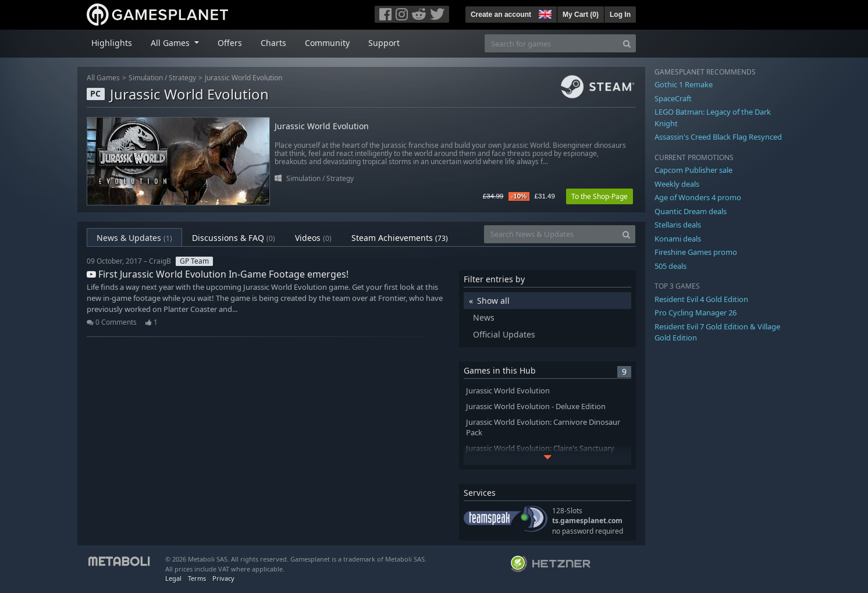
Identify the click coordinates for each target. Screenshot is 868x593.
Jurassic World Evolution (243, 78)
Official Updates (504, 334)
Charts (273, 43)
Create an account (501, 15)
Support (384, 43)
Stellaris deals (678, 225)
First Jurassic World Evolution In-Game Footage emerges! (218, 274)
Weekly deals (677, 184)
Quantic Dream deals (691, 211)
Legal (173, 578)
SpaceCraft (673, 98)
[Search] (627, 43)
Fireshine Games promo (696, 252)
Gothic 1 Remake (684, 84)
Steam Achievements (400, 238)
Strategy (182, 78)
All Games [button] (171, 43)
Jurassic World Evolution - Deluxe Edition (536, 406)
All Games (103, 78)
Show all (493, 301)
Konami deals (678, 239)
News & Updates (134, 238)
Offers (230, 43)
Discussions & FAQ (234, 238)
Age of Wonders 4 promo (698, 197)
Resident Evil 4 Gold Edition (701, 299)
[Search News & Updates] (551, 234)
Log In (620, 15)
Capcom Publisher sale (693, 170)
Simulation (146, 78)
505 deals (670, 266)
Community (327, 43)
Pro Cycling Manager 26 (696, 313)
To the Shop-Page (600, 196)
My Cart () (581, 15)
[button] (544, 13)
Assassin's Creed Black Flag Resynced (718, 137)
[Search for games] (552, 43)
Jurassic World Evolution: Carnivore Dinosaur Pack (543, 428)
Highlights (112, 43)
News (484, 317)
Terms (197, 578)
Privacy (223, 578)
